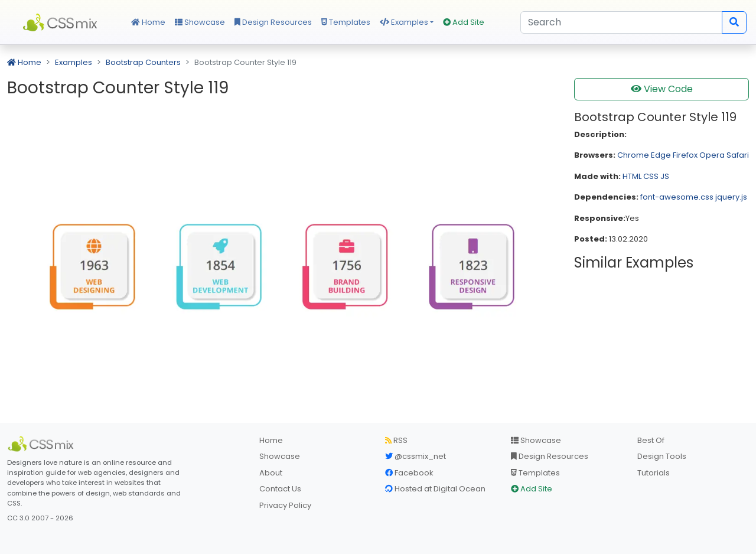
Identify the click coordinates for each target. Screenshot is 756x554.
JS (665, 176)
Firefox (685, 155)
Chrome (633, 155)
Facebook (409, 473)
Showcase (200, 22)
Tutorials (654, 473)
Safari (738, 155)
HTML (632, 176)
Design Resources (273, 22)
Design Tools (662, 456)
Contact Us (280, 489)
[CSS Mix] (43, 444)
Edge (661, 155)
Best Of (651, 440)
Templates (346, 22)
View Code (662, 89)
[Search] (621, 22)
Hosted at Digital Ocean (435, 489)
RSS (396, 440)
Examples (404, 22)
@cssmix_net (416, 456)
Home (148, 22)
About (271, 473)
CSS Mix (62, 22)
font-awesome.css (677, 197)
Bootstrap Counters (143, 62)
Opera (712, 155)
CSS (651, 176)
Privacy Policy (285, 505)
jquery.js (731, 197)
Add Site (464, 22)
